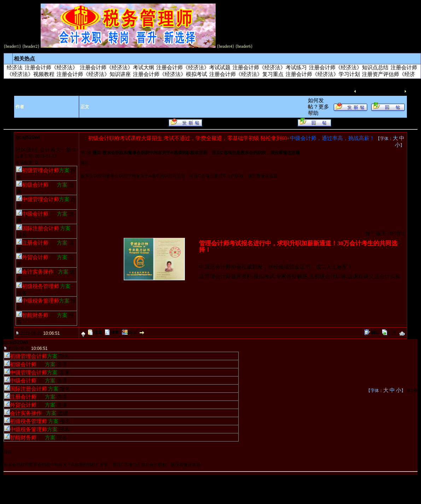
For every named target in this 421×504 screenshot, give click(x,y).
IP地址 (398, 233)
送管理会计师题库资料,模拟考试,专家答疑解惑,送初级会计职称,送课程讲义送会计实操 (300, 276)
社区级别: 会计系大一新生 (46, 150)
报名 (22, 235)
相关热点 (24, 59)
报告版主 (376, 233)
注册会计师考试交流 (75, 83)
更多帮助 (41, 123)
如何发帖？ (17, 123)
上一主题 (368, 91)
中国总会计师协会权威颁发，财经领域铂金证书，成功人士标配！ (276, 267)
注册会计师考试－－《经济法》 (141, 83)
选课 (62, 364)
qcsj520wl (28, 137)
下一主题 (392, 91)
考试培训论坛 (30, 83)
